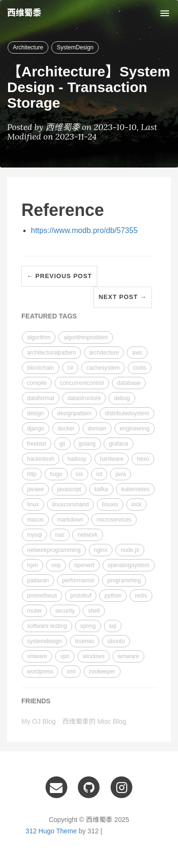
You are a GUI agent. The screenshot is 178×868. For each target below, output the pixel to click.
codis (140, 368)
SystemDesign (75, 47)
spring (88, 626)
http (32, 474)
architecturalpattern (52, 353)
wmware (128, 656)
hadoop (77, 459)
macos (35, 520)
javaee (35, 489)
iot (99, 474)
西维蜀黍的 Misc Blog (94, 721)
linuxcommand (70, 504)
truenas (84, 641)
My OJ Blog (38, 721)
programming (124, 580)
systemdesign (44, 641)
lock (136, 504)
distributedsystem (127, 413)
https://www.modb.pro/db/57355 (84, 230)
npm (33, 565)
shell (94, 611)
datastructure (84, 398)
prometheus (42, 596)
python (113, 596)
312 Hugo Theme (51, 831)
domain (97, 429)
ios (80, 474)
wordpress (40, 672)
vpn (65, 656)
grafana (118, 444)
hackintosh (41, 459)
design (35, 413)
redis (141, 596)
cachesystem (103, 368)
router (34, 611)
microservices (114, 520)
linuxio (110, 504)
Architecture (28, 47)
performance (78, 580)
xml (71, 672)
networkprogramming (54, 550)
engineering (135, 429)
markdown (70, 520)
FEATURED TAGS (49, 316)
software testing (47, 626)
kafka (101, 489)
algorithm (39, 337)
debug (122, 398)
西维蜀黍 (24, 13)
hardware (112, 459)
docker (66, 429)
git (62, 444)
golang (87, 444)
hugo (56, 474)
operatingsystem (129, 565)
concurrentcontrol (82, 383)
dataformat (41, 398)
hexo (143, 459)
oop (56, 565)
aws (137, 353)
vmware (37, 656)
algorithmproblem (86, 337)
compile (37, 383)
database (129, 383)
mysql (34, 535)
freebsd (37, 444)
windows (94, 656)
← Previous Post (59, 276)
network (87, 535)
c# (70, 368)
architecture (104, 353)
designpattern (74, 413)
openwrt (84, 565)
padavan (38, 580)
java (121, 474)
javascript (69, 489)
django (36, 429)
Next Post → (123, 297)
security (65, 611)
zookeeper (102, 672)
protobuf (81, 596)
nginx (101, 550)
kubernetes (135, 489)
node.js (130, 550)
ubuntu (116, 641)
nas (60, 535)
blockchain (41, 368)
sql (113, 626)
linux (33, 504)
